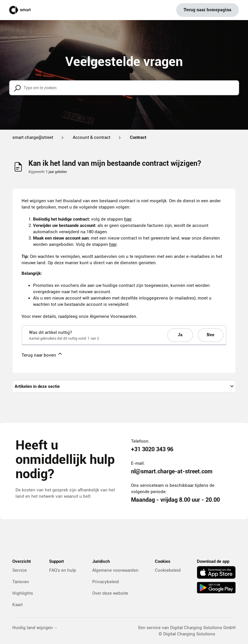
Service (20, 570)
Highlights (23, 593)
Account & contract (92, 137)
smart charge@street (33, 137)
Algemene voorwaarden (115, 570)
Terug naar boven (42, 354)
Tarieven (21, 582)
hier (128, 219)
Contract (138, 137)
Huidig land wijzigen (35, 628)
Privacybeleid (106, 582)
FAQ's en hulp (63, 570)
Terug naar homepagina (207, 10)
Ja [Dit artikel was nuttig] (180, 335)
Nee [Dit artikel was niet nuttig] (210, 335)
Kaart (18, 605)
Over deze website (110, 593)
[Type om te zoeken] (124, 88)
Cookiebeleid (168, 570)
